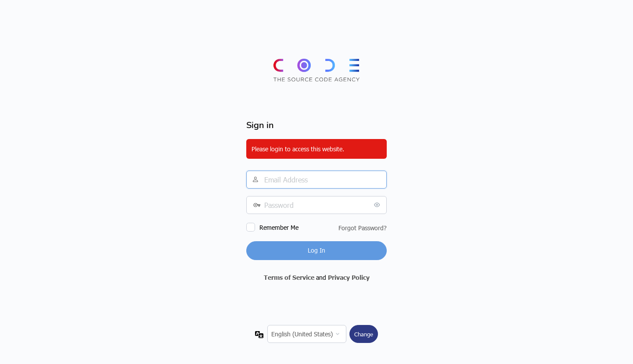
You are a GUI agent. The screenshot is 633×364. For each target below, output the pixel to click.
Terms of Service (289, 277)
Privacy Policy (349, 277)
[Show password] (378, 205)
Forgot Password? (363, 228)
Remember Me (279, 227)
